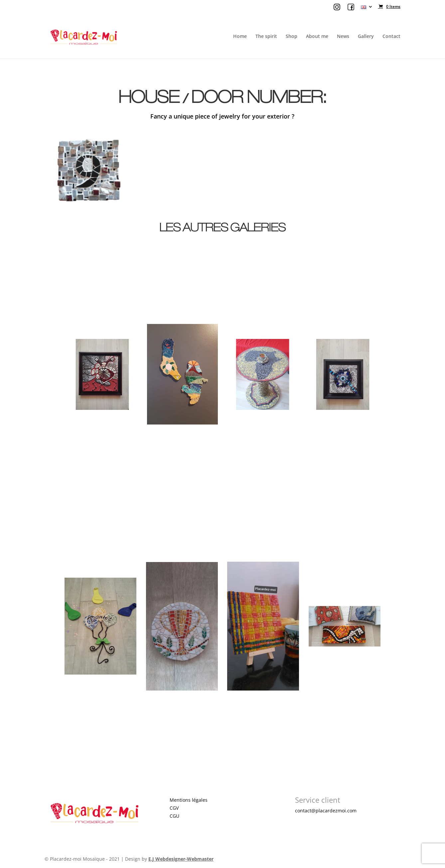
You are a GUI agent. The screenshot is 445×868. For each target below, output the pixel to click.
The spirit (266, 37)
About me (317, 37)
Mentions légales (189, 800)
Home (240, 37)
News (343, 37)
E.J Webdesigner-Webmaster (181, 859)
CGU (174, 816)
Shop (292, 37)
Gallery (366, 37)
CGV (174, 808)
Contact (391, 37)
